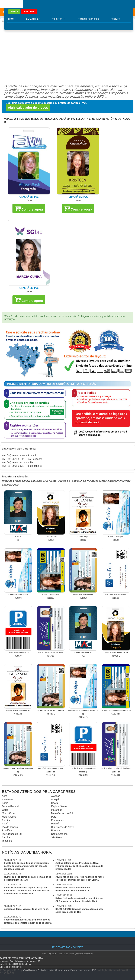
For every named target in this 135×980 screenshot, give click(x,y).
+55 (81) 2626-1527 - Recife (17, 463)
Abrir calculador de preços (28, 108)
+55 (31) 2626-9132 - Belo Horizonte (22, 459)
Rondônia (7, 830)
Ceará (54, 803)
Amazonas (8, 799)
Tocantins (7, 841)
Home (11, 19)
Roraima (56, 830)
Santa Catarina (59, 834)
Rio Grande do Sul (12, 834)
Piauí (5, 824)
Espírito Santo (59, 806)
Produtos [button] (58, 19)
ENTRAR (14, 12)
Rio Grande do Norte (62, 827)
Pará (54, 817)
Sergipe (6, 837)
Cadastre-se (33, 19)
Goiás (5, 810)
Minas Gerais (9, 813)
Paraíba (6, 820)
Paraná (55, 824)
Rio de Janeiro (10, 827)
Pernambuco (58, 820)
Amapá (55, 799)
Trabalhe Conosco (89, 19)
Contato (115, 19)
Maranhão (57, 810)
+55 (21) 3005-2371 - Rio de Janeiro (22, 466)
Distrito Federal (10, 806)
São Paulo (57, 837)
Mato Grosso (9, 817)
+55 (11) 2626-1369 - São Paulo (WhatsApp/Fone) (67, 954)
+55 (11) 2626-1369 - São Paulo (20, 455)
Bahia (5, 803)
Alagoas (56, 796)
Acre (4, 796)
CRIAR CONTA (29, 12)
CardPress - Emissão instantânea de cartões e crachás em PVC (60, 970)
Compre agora (29, 208)
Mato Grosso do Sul (62, 813)
